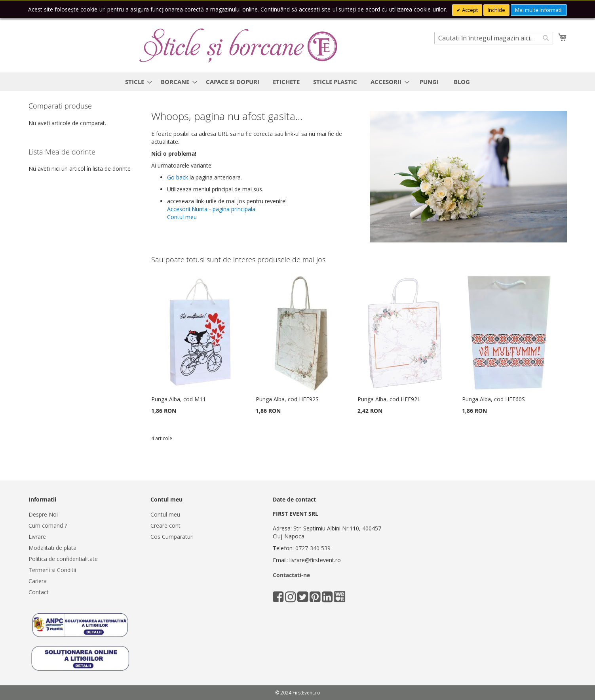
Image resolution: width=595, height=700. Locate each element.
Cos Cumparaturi (172, 537)
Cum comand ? (48, 525)
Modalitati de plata (52, 548)
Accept (469, 10)
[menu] (298, 82)
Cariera (38, 581)
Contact (39, 592)
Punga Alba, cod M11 (179, 399)
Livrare (37, 537)
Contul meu (182, 217)
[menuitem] (136, 82)
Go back (178, 177)
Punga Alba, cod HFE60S (493, 399)
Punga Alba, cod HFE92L (389, 399)
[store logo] (238, 46)
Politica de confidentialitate (63, 559)
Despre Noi (43, 514)
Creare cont (165, 525)
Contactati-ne (291, 575)
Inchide (496, 10)
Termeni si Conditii (52, 570)
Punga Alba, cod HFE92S (287, 399)
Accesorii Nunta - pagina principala (211, 209)
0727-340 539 (313, 548)
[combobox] (494, 38)
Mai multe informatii (539, 10)
